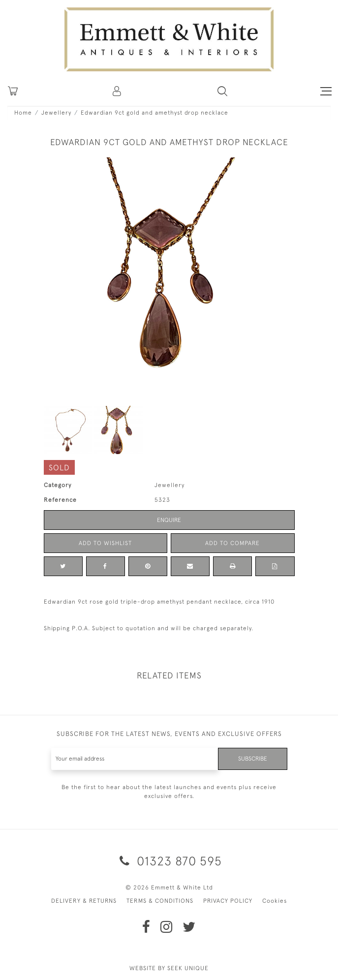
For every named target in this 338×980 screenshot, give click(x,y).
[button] (222, 91)
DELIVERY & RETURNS (84, 901)
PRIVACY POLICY (228, 901)
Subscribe (253, 759)
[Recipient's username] (135, 759)
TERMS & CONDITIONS (160, 901)
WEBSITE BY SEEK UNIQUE (169, 968)
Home (23, 113)
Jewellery (56, 113)
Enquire (169, 520)
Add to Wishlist (105, 543)
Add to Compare (232, 543)
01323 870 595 (169, 861)
